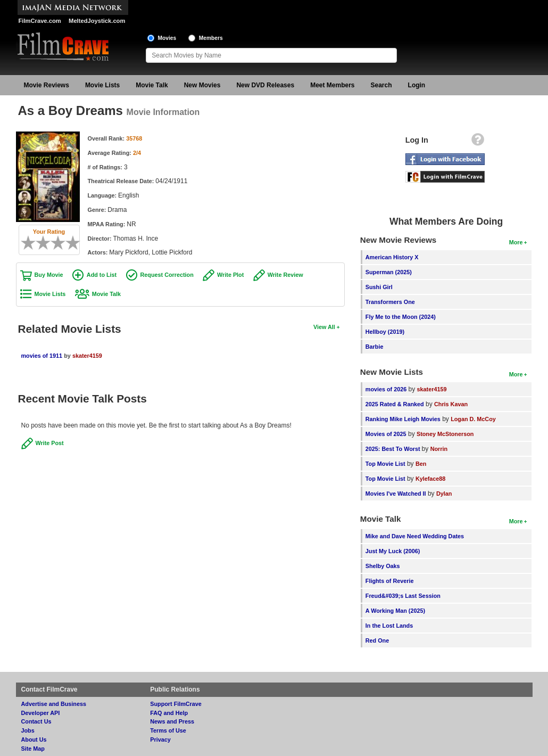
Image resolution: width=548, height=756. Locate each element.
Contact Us (36, 721)
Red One (377, 640)
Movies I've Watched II (396, 494)
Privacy (160, 739)
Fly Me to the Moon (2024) (401, 317)
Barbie (375, 347)
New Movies (202, 85)
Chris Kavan (451, 404)
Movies (167, 38)
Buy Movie (49, 275)
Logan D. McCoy (473, 419)
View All (324, 327)
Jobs (28, 730)
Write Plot (230, 275)
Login (417, 85)
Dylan (444, 494)
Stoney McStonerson (445, 434)
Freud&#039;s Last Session (403, 596)
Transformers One (390, 302)
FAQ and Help (169, 713)
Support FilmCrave (176, 704)
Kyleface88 (430, 479)
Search (381, 85)
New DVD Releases (265, 85)
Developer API (41, 713)
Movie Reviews (47, 85)
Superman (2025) (389, 272)
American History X (392, 257)
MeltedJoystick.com (97, 21)
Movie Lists (102, 85)
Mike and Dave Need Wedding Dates (415, 536)
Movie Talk (152, 85)
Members (211, 38)
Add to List (102, 275)
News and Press (172, 721)
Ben (421, 464)
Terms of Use (168, 730)
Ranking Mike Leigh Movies (403, 419)
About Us (34, 739)
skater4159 (87, 356)
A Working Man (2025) (395, 611)
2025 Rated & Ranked (395, 404)
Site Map (33, 749)
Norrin (439, 449)
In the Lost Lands (389, 626)
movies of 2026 (386, 389)
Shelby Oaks (383, 566)
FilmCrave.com (40, 21)
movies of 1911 (42, 356)
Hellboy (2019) (385, 332)
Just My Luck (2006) (393, 551)
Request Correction (167, 275)
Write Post (50, 443)
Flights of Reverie (390, 581)
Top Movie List (385, 464)
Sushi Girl (379, 287)
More (516, 242)
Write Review (285, 275)
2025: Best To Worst (394, 449)
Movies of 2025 (386, 434)
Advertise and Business (54, 704)
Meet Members (332, 85)
